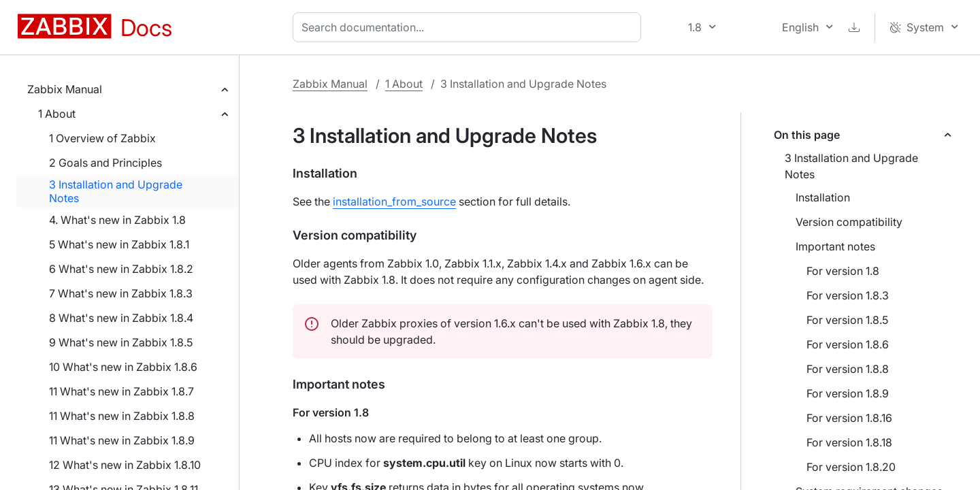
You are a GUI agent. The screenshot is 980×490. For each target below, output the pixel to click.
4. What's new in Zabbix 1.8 (117, 220)
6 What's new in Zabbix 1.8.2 (121, 269)
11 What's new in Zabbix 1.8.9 (122, 440)
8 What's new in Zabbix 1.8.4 (121, 318)
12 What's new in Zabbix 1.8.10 (125, 465)
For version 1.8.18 (849, 442)
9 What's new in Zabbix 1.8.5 (121, 342)
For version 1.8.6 (848, 344)
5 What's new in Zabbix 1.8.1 (119, 244)
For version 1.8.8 (848, 369)
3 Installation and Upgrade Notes (116, 191)
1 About (57, 114)
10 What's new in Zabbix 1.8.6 (123, 367)
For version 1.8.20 (851, 467)
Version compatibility (849, 222)
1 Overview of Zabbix (102, 138)
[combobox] (470, 27)
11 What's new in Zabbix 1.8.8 (122, 416)
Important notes (835, 246)
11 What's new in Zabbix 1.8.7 (121, 391)
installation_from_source (394, 201)
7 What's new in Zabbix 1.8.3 (121, 293)
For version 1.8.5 (847, 320)
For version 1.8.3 (848, 295)
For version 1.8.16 (849, 418)
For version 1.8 (843, 271)
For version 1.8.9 (848, 393)
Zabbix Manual (65, 89)
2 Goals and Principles (105, 163)
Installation (823, 197)
